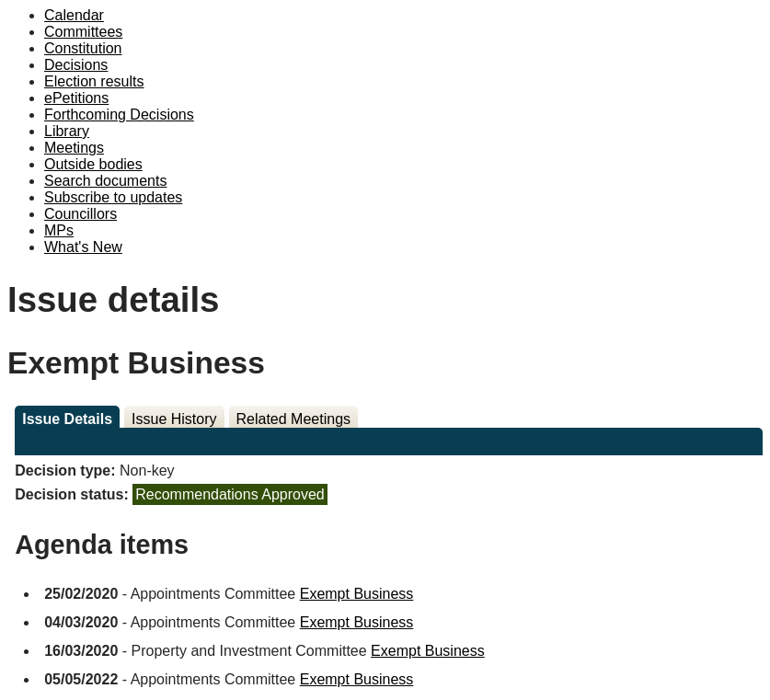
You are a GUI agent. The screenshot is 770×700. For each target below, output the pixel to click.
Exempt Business (357, 594)
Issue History (174, 419)
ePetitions (76, 98)
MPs (59, 230)
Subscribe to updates (113, 197)
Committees (83, 32)
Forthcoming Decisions (119, 115)
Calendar (74, 15)
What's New (83, 247)
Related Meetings (294, 419)
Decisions (76, 65)
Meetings (74, 148)
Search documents (105, 181)
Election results (94, 81)
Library (67, 131)
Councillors (80, 214)
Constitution (83, 48)
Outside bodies (93, 164)
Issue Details (67, 419)
